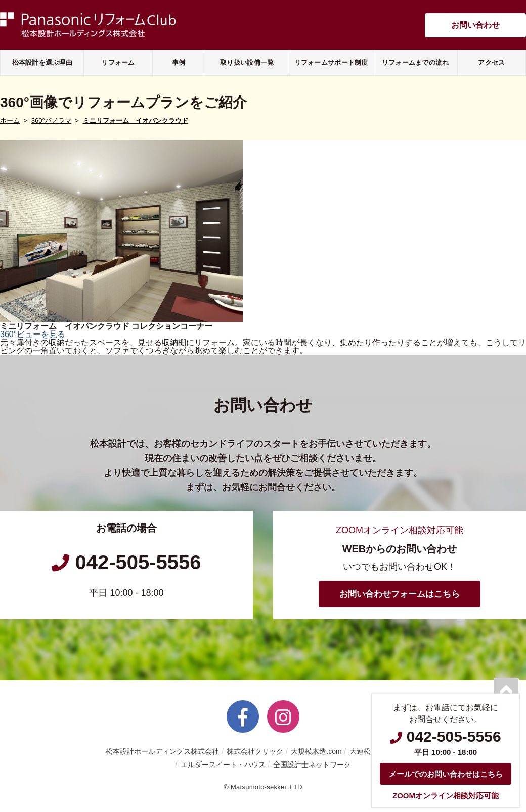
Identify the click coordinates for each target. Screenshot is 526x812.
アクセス (491, 62)
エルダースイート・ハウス (223, 765)
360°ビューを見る (33, 334)
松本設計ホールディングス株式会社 (162, 751)
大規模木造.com (316, 751)
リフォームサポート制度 (331, 62)
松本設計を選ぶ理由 (42, 62)
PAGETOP (506, 690)
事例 (179, 62)
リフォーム (118, 62)
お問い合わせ (475, 25)
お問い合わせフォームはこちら (400, 594)
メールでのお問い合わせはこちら (446, 774)
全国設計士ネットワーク (312, 765)
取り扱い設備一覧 (247, 62)
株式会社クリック (255, 751)
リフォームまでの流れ (415, 62)
